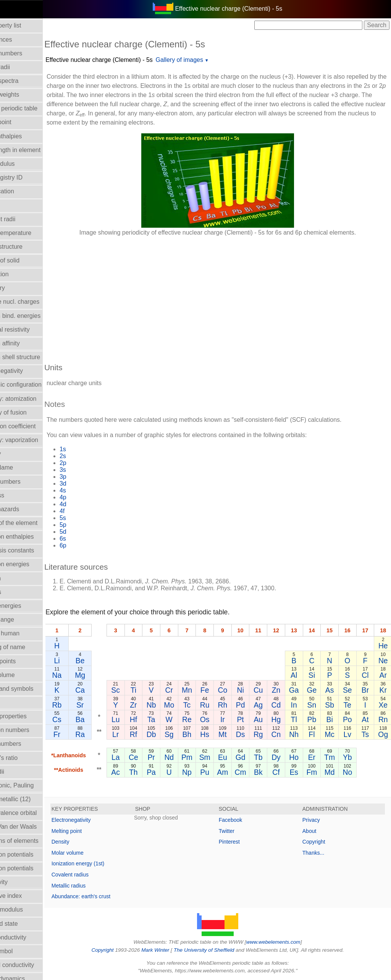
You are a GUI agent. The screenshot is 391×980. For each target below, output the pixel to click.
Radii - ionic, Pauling (32, 785)
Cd (279, 705)
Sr (106, 705)
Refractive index (26, 896)
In (296, 705)
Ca (106, 690)
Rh (227, 705)
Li (83, 661)
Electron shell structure (35, 357)
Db (169, 734)
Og (383, 734)
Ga (296, 690)
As (331, 690)
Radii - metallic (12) (31, 799)
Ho (296, 757)
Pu (213, 772)
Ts (366, 734)
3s (89, 470)
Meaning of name (28, 647)
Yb (348, 757)
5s (89, 518)
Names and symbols (32, 689)
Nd (183, 757)
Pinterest (242, 842)
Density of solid (25, 260)
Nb (169, 705)
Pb (313, 719)
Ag (261, 705)
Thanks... (320, 853)
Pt (243, 719)
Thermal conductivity (32, 965)
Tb (261, 757)
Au (261, 719)
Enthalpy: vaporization (34, 440)
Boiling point (21, 122)
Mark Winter (168, 950)
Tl (296, 719)
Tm (331, 757)
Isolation (16, 578)
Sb (331, 705)
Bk (261, 772)
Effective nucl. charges (35, 302)
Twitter (240, 831)
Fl (313, 734)
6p (89, 545)
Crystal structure (26, 247)
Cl (366, 675)
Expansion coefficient (33, 426)
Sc (140, 690)
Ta (169, 719)
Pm (198, 757)
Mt (228, 734)
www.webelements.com (286, 942)
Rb (83, 705)
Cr (183, 690)
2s (89, 456)
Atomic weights (25, 95)
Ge (313, 690)
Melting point (93, 831)
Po (348, 719)
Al (296, 675)
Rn (383, 719)
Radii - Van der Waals (34, 827)
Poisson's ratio (24, 758)
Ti (154, 690)
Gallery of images (206, 60)
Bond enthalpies (26, 136)
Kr (383, 690)
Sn (313, 705)
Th (154, 772)
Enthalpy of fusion (28, 412)
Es (296, 772)
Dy (278, 757)
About (316, 831)
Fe (213, 690)
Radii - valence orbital (34, 813)
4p (89, 497)
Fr (83, 734)
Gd (243, 757)
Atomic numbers (26, 53)
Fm (313, 772)
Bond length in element (36, 150)
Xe (383, 705)
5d (89, 532)
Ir (227, 719)
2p (89, 463)
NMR (11, 702)
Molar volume (23, 675)
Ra (106, 734)
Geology (16, 454)
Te (348, 705)
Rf (154, 734)
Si (313, 675)
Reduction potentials (32, 854)
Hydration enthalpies (32, 537)
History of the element (34, 523)
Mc (331, 734)
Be (106, 661)
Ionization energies (30, 564)
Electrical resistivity (30, 330)
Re (198, 719)
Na (83, 675)
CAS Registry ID (26, 177)
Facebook (243, 820)
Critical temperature (31, 233)
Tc (198, 705)
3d (89, 484)
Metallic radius (95, 886)
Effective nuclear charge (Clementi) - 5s (125, 60)
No (348, 772)
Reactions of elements (34, 841)
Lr (140, 734)
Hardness (17, 495)
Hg (279, 719)
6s (89, 539)
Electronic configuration (36, 385)
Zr (154, 705)
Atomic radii (20, 67)
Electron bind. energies (36, 316)
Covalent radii (23, 219)
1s (89, 449)
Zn (279, 690)
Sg (184, 734)
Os (213, 719)
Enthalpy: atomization (33, 399)
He (383, 646)
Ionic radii (17, 772)
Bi (331, 719)
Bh (198, 734)
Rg (261, 734)
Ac (140, 772)
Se (348, 690)
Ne (383, 661)
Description (19, 274)
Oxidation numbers (30, 730)
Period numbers (26, 744)
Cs (83, 719)
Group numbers (25, 482)
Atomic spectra (24, 81)
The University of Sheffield (218, 950)
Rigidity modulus (27, 910)
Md (331, 772)
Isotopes (16, 592)
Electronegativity (27, 371)
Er (313, 757)
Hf (154, 719)
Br (366, 690)
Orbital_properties (28, 716)
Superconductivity (28, 937)
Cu (261, 690)
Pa (169, 772)
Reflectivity (19, 882)
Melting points (23, 661)
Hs (213, 734)
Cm (243, 772)
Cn (279, 734)
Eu (227, 757)
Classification (22, 191)
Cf (278, 772)
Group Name (22, 467)
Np (198, 772)
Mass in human (25, 633)
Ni (243, 690)
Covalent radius (96, 875)
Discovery (18, 288)
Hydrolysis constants (32, 550)
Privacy (318, 820)
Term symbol (22, 951)
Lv (348, 734)
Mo (183, 705)
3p (89, 477)
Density (86, 842)
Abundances (21, 40)
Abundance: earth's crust (107, 896)
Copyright (320, 842)
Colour (13, 205)
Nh (296, 734)
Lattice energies (26, 606)
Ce (154, 757)
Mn (198, 690)
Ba (106, 719)
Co (227, 690)
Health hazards (25, 509)
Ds (244, 734)
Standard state (24, 924)
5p (89, 525)
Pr (169, 757)
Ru (213, 705)
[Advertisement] (231, 296)
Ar (383, 675)
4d (89, 504)
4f (88, 511)
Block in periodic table (34, 108)
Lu (140, 719)
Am (227, 772)
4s (89, 490)
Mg (106, 675)
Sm (212, 757)
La (140, 757)
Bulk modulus (23, 164)
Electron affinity (25, 343)
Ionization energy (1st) (104, 863)
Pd (243, 705)
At (366, 719)
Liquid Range (22, 620)
